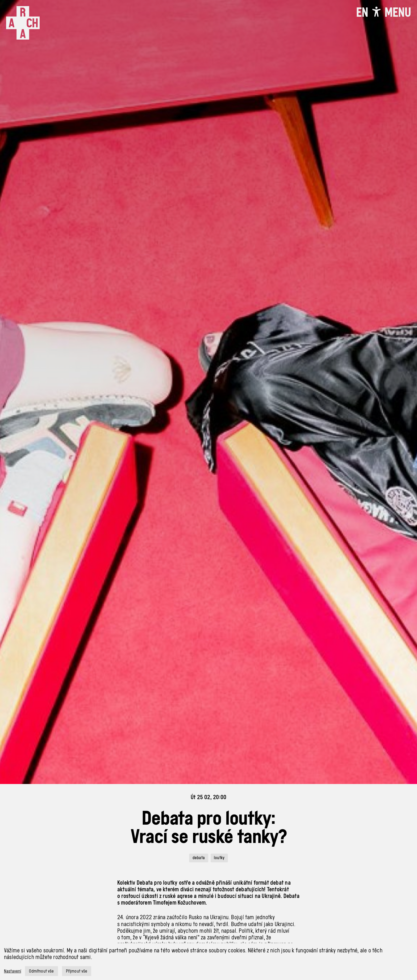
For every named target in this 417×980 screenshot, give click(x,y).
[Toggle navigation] (398, 12)
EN (362, 12)
